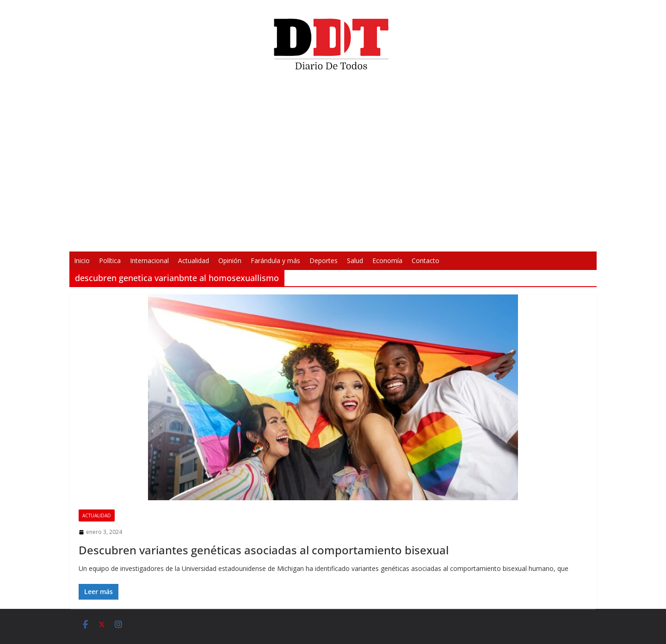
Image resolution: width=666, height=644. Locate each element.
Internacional (149, 261)
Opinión (230, 261)
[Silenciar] (454, 239)
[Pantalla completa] (469, 239)
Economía (387, 261)
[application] (333, 165)
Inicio (82, 261)
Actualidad (194, 261)
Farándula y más (275, 261)
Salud (355, 261)
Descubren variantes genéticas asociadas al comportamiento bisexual (264, 550)
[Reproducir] (197, 239)
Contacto (425, 261)
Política (110, 261)
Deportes (324, 261)
